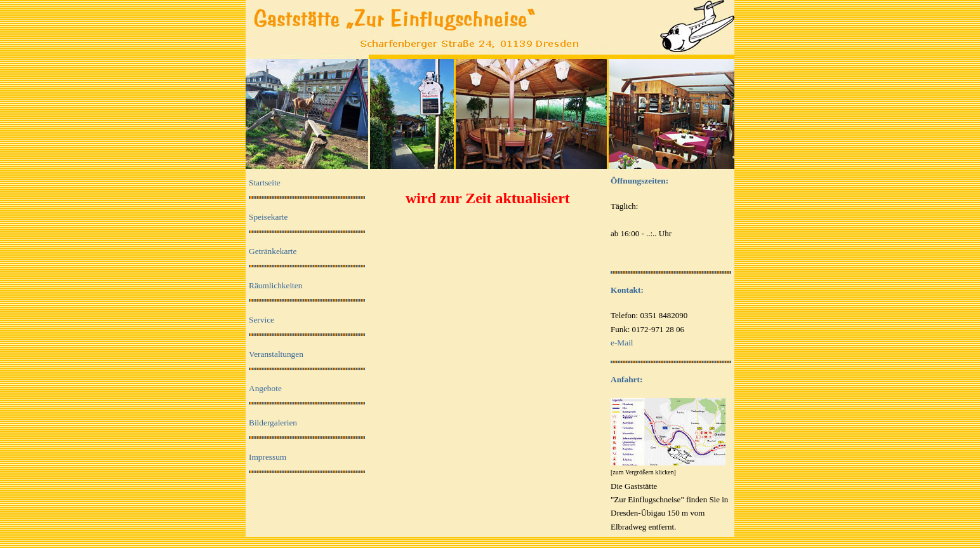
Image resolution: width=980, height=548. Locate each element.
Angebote (265, 388)
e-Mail (622, 343)
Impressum (268, 457)
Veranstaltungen (276, 354)
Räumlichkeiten (275, 285)
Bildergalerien (273, 423)
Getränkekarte (273, 251)
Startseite (265, 183)
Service (262, 320)
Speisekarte (268, 217)
